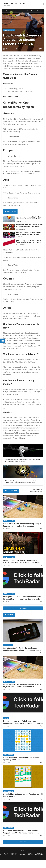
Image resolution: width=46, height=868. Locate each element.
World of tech (9, 11)
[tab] (37, 490)
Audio (6, 718)
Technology (8, 645)
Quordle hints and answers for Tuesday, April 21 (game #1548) (23, 795)
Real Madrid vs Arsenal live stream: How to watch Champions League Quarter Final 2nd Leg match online (29, 234)
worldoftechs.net (15, 3)
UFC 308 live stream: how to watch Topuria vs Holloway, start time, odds (29, 241)
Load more (23, 608)
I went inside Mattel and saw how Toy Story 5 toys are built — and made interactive (22, 525)
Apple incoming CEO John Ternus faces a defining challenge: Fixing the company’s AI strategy (21, 649)
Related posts (37, 490)
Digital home (9, 755)
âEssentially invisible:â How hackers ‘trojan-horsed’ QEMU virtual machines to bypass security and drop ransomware (21, 832)
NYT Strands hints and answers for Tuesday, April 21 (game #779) (22, 759)
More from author (36, 491)
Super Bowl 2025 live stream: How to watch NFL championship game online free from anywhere (29, 226)
